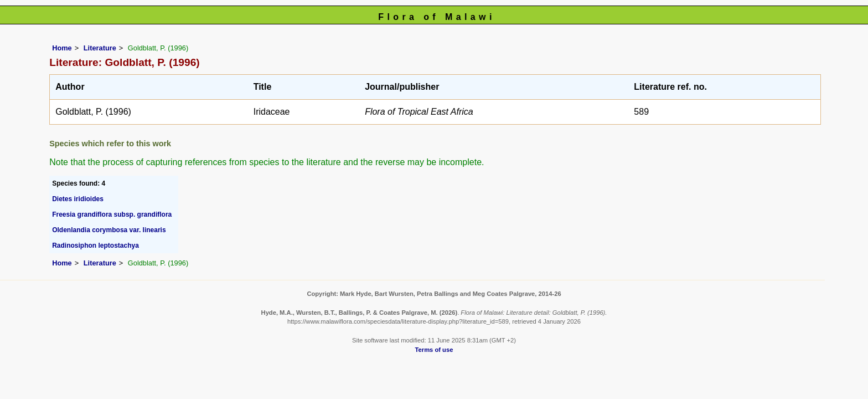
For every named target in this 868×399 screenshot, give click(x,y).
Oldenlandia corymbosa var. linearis (109, 230)
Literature (100, 48)
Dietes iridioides (78, 199)
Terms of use (434, 350)
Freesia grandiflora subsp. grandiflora (112, 214)
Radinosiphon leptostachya (95, 245)
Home (62, 48)
